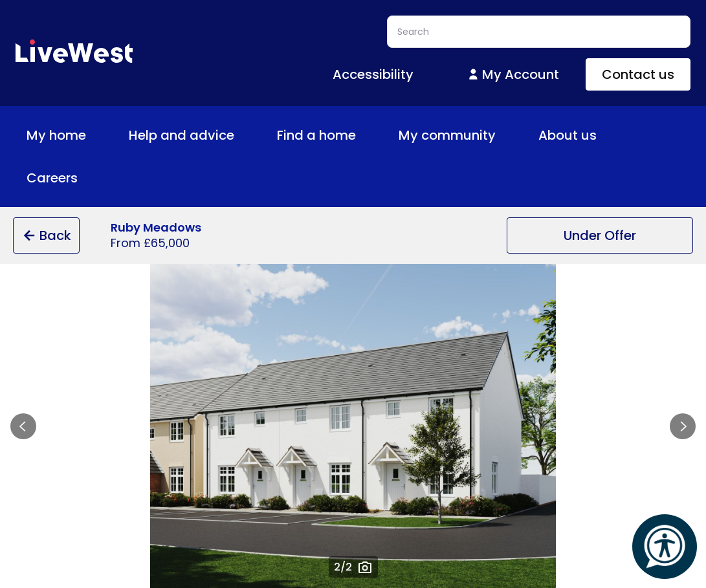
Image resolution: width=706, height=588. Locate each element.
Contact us (638, 74)
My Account (513, 74)
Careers (61, 178)
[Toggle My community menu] (506, 135)
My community (456, 135)
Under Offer (600, 235)
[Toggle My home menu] (96, 135)
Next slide (683, 426)
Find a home (325, 135)
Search (674, 32)
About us (577, 135)
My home (65, 135)
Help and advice (191, 135)
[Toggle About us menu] (607, 135)
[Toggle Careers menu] (88, 178)
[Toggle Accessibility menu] (424, 74)
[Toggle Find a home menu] (366, 135)
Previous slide (23, 426)
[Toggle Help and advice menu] (245, 135)
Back (46, 235)
